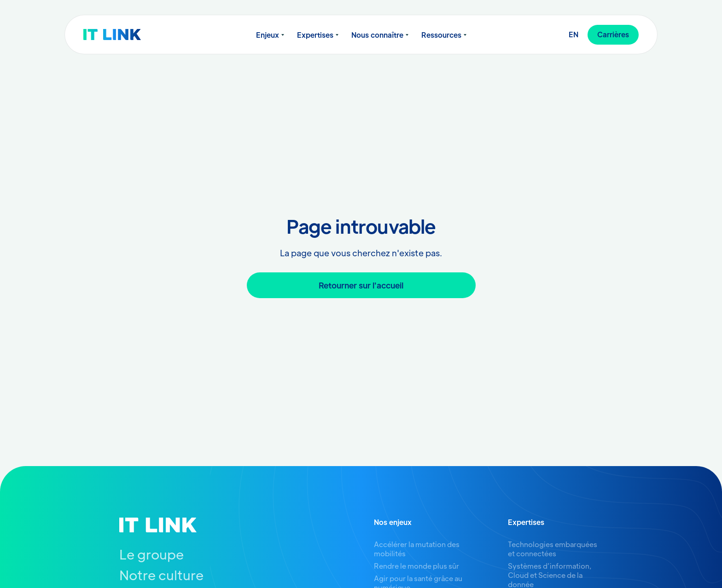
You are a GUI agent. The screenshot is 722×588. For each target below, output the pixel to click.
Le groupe (151, 554)
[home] (130, 35)
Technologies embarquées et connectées (553, 549)
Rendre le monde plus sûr (416, 566)
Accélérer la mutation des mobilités (417, 549)
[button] (270, 35)
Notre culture (161, 575)
